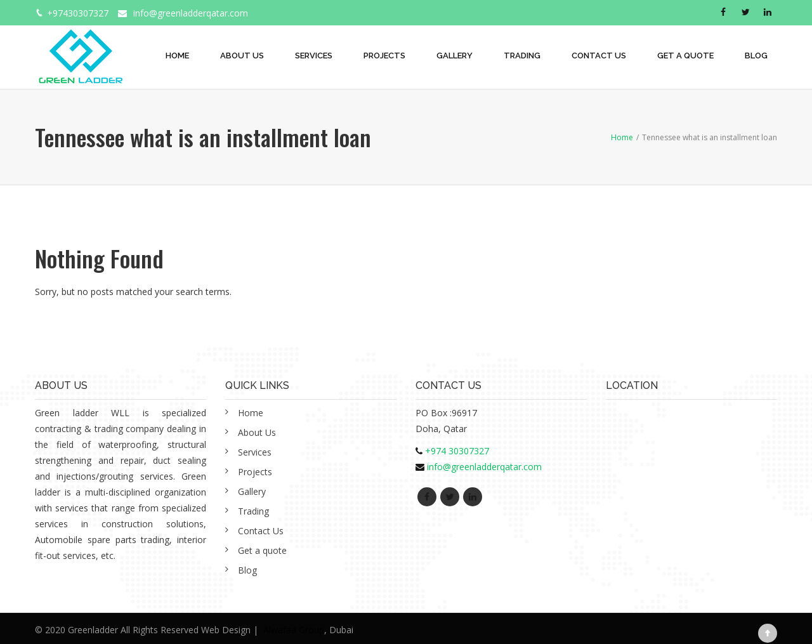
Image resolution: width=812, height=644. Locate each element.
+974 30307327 (457, 451)
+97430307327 (78, 13)
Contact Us (599, 56)
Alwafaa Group (294, 630)
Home (177, 56)
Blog (756, 56)
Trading (522, 56)
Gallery (455, 56)
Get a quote (685, 56)
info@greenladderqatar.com (191, 13)
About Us (242, 56)
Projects (384, 56)
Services (314, 56)
